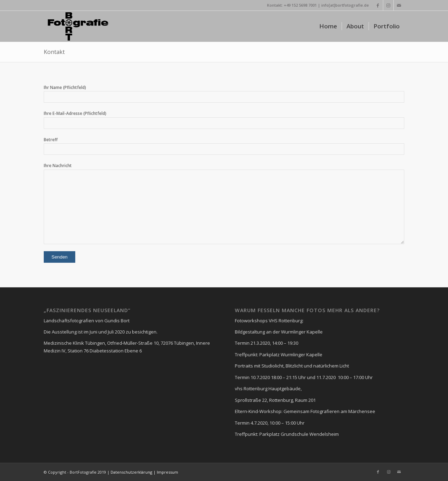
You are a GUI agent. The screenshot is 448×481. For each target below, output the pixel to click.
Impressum (167, 472)
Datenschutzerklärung (131, 472)
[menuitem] (328, 26)
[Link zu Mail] (399, 5)
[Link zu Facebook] (378, 5)
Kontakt (54, 52)
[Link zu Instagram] (388, 5)
